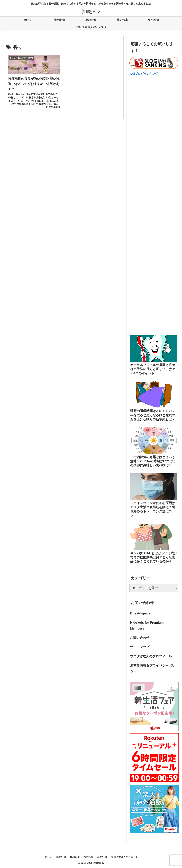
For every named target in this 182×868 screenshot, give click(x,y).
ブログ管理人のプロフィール (151, 656)
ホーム (49, 857)
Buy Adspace (140, 613)
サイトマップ (140, 647)
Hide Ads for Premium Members (147, 625)
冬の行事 (102, 857)
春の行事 (61, 857)
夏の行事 (75, 857)
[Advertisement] (154, 116)
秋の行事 (89, 857)
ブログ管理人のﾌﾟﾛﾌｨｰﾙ (124, 857)
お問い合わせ (140, 638)
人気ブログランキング (144, 74)
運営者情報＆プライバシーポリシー (152, 668)
